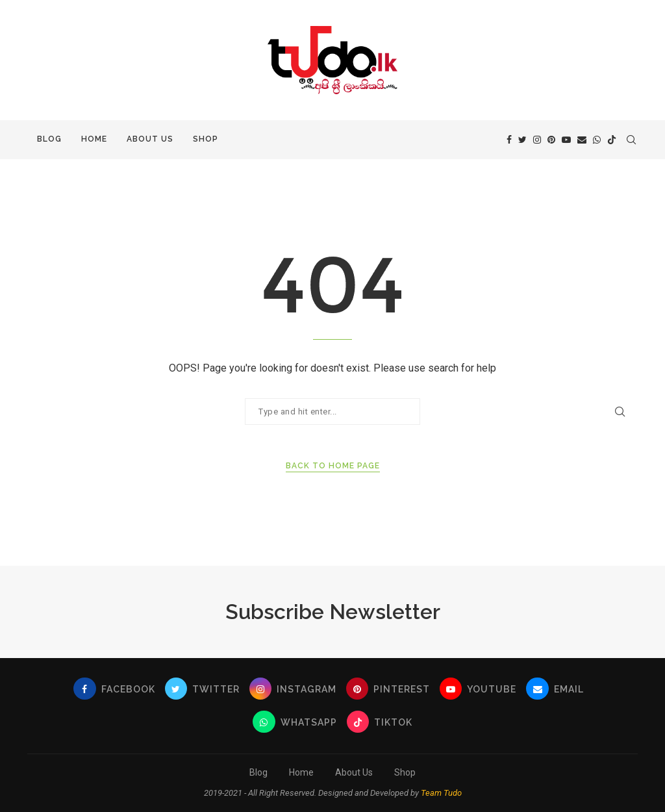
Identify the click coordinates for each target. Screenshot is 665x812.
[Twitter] (522, 140)
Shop (206, 139)
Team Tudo (441, 793)
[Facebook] (509, 140)
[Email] (582, 140)
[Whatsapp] (597, 140)
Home (94, 139)
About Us (150, 139)
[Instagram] (537, 140)
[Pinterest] (551, 140)
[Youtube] (566, 140)
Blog (49, 139)
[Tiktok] (612, 140)
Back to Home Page (333, 466)
